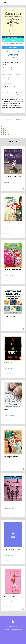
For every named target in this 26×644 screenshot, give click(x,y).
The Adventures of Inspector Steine (13, 223)
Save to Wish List (7, 84)
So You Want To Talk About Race (12, 550)
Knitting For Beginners (10, 316)
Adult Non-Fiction (12, 74)
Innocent (6, 410)
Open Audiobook (13, 48)
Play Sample (13, 40)
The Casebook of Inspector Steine (13, 270)
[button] (23, 2)
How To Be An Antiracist (10, 363)
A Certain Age (7, 503)
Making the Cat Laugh (9, 596)
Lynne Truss (11, 68)
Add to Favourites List (8, 87)
